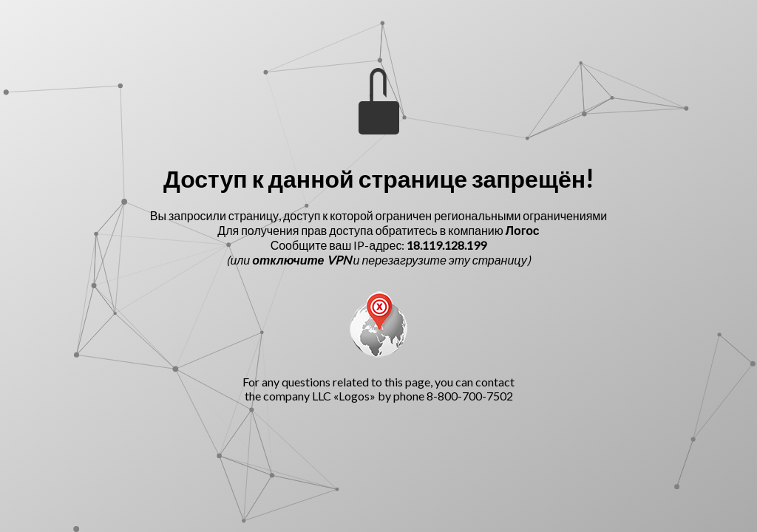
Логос (523, 230)
